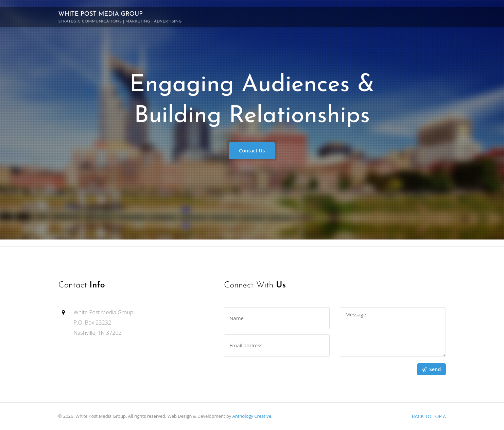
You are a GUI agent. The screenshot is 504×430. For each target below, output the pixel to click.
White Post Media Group (120, 17)
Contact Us (252, 151)
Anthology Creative (252, 416)
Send (431, 369)
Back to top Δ (429, 416)
